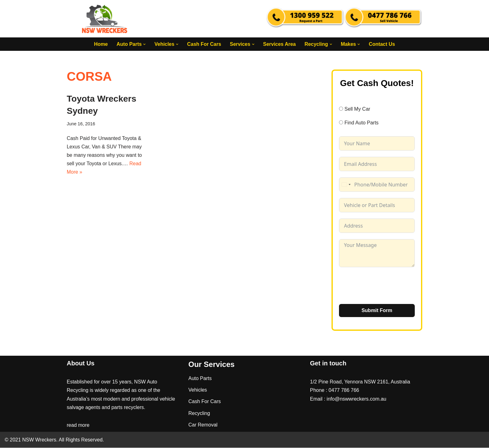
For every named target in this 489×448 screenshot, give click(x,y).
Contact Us (382, 44)
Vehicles (198, 390)
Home (100, 44)
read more (78, 425)
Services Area (280, 44)
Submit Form (377, 310)
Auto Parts (200, 379)
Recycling (199, 413)
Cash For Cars (204, 44)
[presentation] (386, 286)
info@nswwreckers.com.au (356, 399)
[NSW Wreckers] (105, 19)
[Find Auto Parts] (341, 123)
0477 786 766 (344, 390)
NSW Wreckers (39, 440)
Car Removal (203, 425)
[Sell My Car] (341, 109)
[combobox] (346, 185)
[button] (144, 44)
